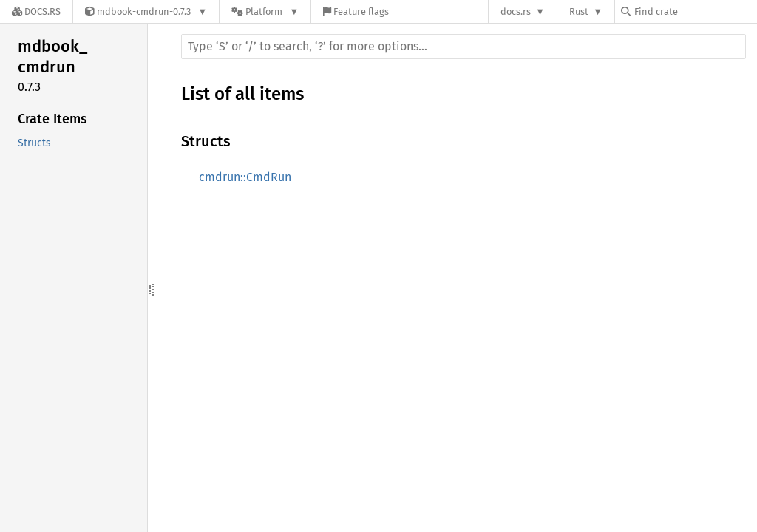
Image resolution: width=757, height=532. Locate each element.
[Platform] (265, 11)
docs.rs (516, 11)
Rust (579, 11)
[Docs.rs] (36, 11)
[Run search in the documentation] (464, 47)
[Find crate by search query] (695, 11)
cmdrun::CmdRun (245, 177)
